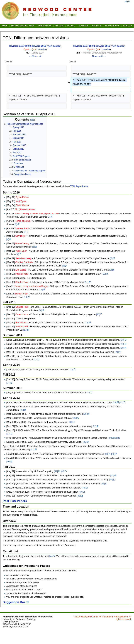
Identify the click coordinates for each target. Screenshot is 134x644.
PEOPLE (71, 26)
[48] (79, 496)
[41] (56, 471)
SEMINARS (84, 26)
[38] (106, 454)
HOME (5, 26)
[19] (122, 344)
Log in (127, 1)
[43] (112, 475)
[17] (25, 330)
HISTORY (59, 26)
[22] (35, 360)
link (51, 556)
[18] (122, 340)
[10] (104, 274)
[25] (88, 393)
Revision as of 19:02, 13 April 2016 (27, 46)
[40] (8, 462)
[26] (115, 403)
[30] (75, 418)
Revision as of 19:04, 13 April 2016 (92, 46)
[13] (25, 297)
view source (54, 46)
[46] (84, 488)
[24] (8, 383)
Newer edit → (99, 56)
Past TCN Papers (15, 501)
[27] (121, 403)
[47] (81, 492)
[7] (111, 258)
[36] (85, 442)
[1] (49, 217)
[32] (94, 426)
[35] (116, 438)
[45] (103, 484)
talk (35, 49)
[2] (16, 224)
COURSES (97, 26)
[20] (122, 348)
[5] (33, 247)
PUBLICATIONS (45, 26)
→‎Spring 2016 (36, 53)
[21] (117, 352)
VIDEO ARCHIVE (112, 26)
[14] (40, 310)
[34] (110, 438)
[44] (111, 480)
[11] (86, 282)
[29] (85, 414)
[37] (32, 450)
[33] (8, 434)
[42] (63, 471)
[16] (87, 323)
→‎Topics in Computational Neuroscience (100, 53)
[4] (8, 239)
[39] (113, 454)
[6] (18, 254)
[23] (71, 370)
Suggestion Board (16, 602)
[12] (41, 290)
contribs (42, 49)
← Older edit (35, 56)
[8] (63, 266)
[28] (22, 410)
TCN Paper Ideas (79, 186)
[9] (111, 270)
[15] (98, 314)
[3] (25, 232)
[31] (71, 422)
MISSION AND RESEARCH (23, 26)
